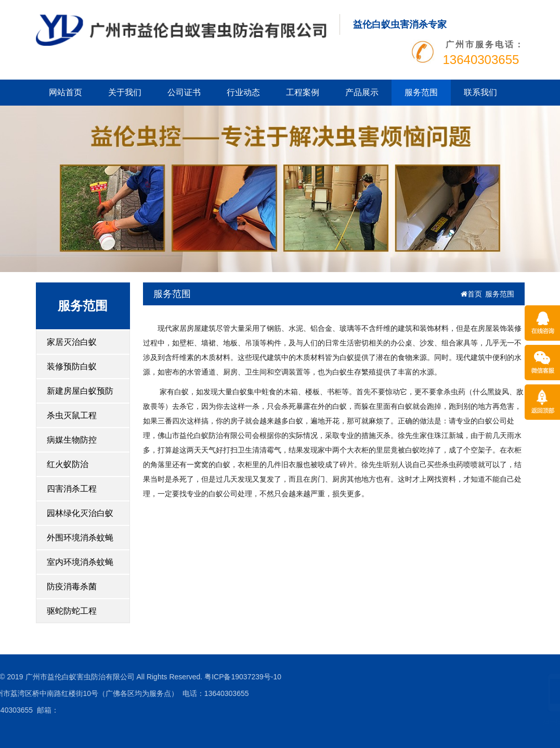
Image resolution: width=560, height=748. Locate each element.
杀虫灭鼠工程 (72, 415)
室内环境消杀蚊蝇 (80, 562)
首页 (471, 294)
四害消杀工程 (72, 489)
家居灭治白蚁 (72, 342)
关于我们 (125, 92)
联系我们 (480, 92)
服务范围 (421, 92)
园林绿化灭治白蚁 (80, 513)
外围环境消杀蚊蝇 (80, 538)
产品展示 (362, 92)
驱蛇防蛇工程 (72, 611)
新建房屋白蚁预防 (80, 391)
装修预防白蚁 (72, 366)
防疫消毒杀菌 (72, 586)
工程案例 (303, 92)
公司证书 (184, 92)
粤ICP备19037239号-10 (155, 677)
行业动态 (243, 92)
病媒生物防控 (72, 440)
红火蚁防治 (68, 464)
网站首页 (66, 92)
